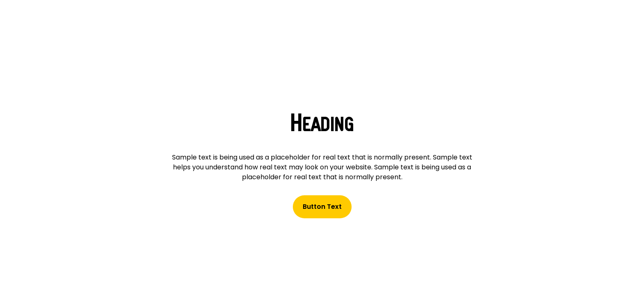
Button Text (322, 207)
